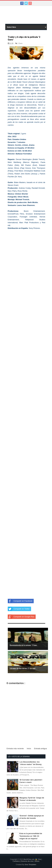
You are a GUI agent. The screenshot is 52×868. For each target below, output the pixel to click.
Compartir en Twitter (19, 609)
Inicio (29, 749)
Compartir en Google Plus (21, 617)
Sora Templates (30, 865)
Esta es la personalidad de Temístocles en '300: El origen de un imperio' (31, 836)
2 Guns (20, 43)
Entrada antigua (40, 749)
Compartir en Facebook (20, 601)
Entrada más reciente (15, 749)
